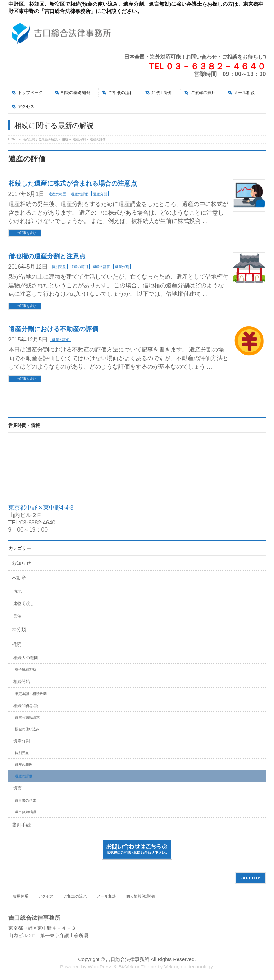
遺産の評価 (80, 194)
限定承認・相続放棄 (31, 694)
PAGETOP (250, 878)
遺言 (17, 788)
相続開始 (22, 682)
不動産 (19, 578)
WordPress (100, 967)
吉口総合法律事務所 (128, 959)
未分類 (19, 629)
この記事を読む (25, 233)
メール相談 (106, 896)
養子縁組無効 (25, 669)
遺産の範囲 (57, 194)
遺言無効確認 (25, 812)
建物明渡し (24, 604)
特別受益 (59, 267)
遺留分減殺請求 (27, 717)
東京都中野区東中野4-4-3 (41, 508)
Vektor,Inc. (176, 967)
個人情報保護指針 (142, 896)
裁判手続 (21, 825)
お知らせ (21, 563)
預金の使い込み (27, 729)
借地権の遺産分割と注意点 (47, 256)
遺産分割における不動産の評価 (53, 329)
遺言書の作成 (25, 800)
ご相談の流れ (75, 896)
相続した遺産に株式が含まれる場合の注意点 (73, 183)
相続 (16, 644)
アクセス (46, 896)
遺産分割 (100, 194)
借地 (17, 591)
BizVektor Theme (137, 967)
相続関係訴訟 (26, 706)
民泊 (17, 616)
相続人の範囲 (26, 658)
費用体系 (21, 896)
